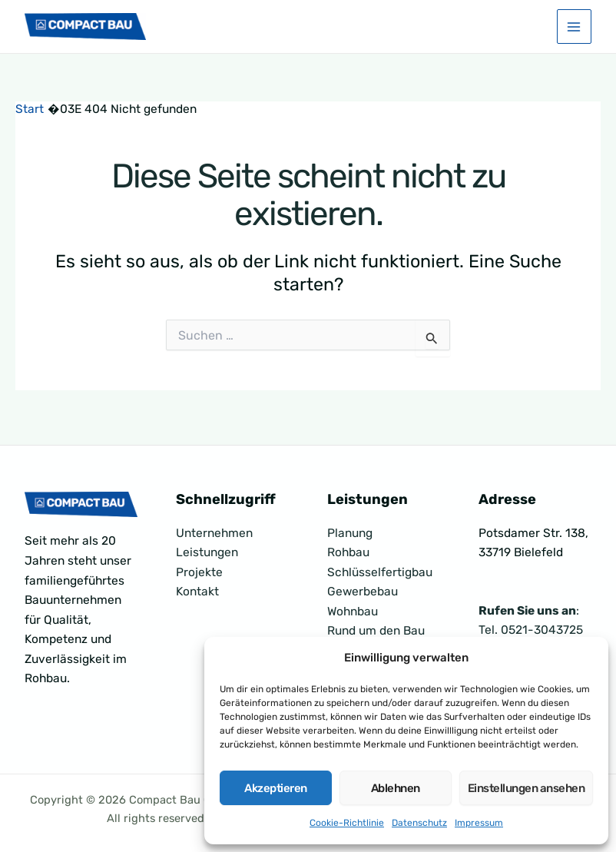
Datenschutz (419, 823)
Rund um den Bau (376, 631)
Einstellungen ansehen (527, 788)
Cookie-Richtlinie (347, 823)
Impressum (479, 823)
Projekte (199, 572)
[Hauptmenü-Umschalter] (574, 30)
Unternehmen (214, 533)
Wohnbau (353, 612)
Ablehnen (396, 788)
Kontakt (197, 592)
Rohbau (348, 552)
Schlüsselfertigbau (380, 572)
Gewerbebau (363, 592)
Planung (350, 533)
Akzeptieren (276, 788)
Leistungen (207, 552)
